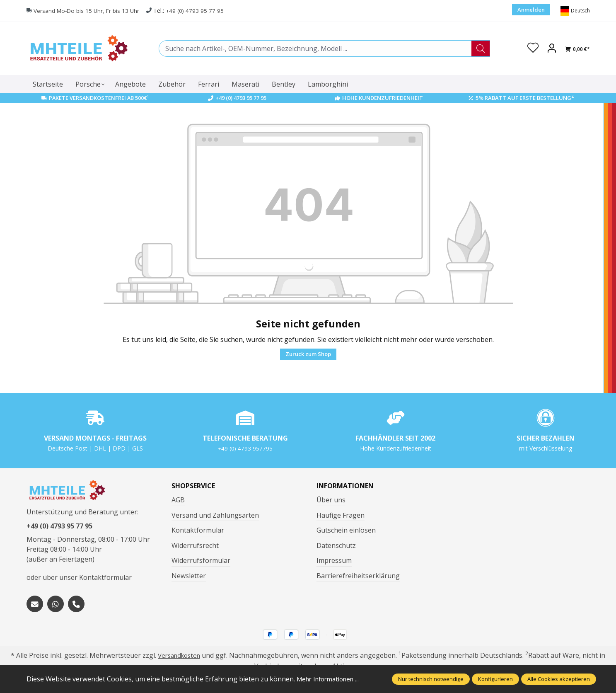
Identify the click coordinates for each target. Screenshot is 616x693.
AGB (178, 500)
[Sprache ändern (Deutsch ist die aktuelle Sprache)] (575, 11)
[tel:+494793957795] (76, 607)
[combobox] (315, 48)
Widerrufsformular (201, 560)
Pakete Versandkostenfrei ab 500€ (99, 98)
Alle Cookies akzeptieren (559, 679)
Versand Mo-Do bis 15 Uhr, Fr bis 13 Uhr (88, 11)
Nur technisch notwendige (431, 679)
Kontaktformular (105, 580)
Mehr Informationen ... (331, 679)
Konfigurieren (495, 679)
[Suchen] (480, 48)
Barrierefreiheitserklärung (358, 576)
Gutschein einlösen (346, 530)
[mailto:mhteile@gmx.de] (35, 607)
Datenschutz (336, 545)
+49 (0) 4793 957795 (245, 448)
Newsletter (189, 576)
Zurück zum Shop (308, 354)
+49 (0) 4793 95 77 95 (198, 11)
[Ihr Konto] (552, 48)
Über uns (331, 500)
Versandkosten (179, 658)
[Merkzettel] (532, 48)
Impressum (334, 560)
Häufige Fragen (341, 515)
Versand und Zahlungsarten (215, 515)
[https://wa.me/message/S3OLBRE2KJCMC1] (56, 607)
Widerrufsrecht (195, 545)
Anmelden (531, 10)
